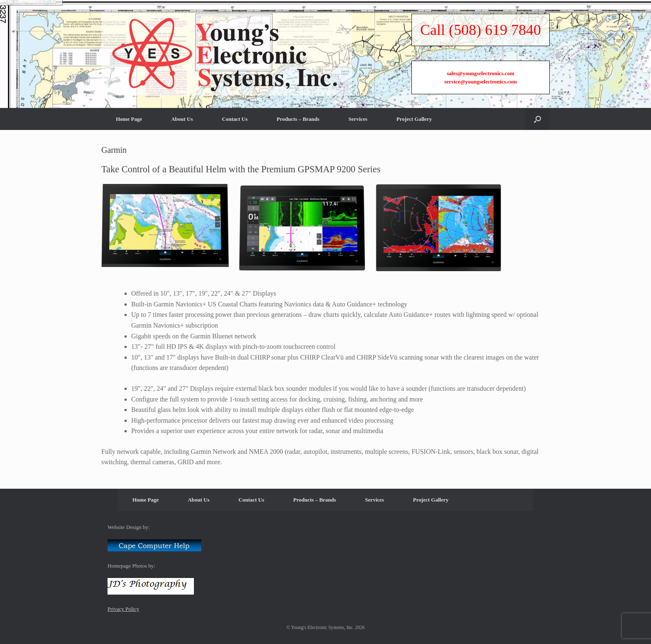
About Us (182, 206)
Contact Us (235, 206)
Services (358, 206)
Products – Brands (298, 206)
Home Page (129, 206)
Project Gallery (414, 206)
